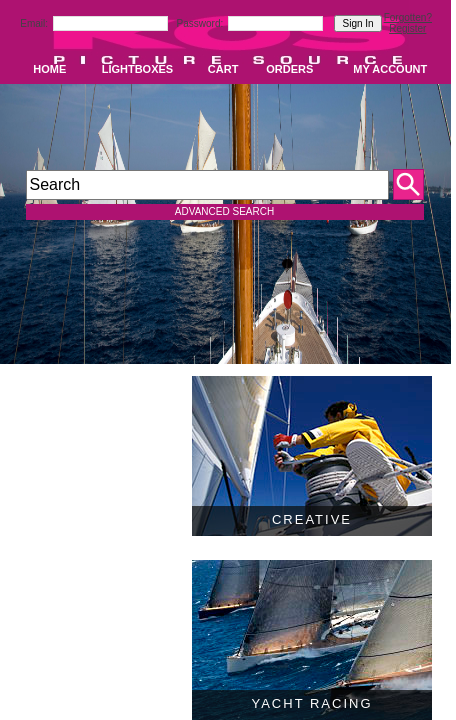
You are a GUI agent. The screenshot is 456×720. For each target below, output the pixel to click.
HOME (49, 69)
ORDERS (289, 69)
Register (407, 28)
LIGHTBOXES (138, 69)
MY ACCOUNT (390, 69)
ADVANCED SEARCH (224, 211)
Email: (35, 23)
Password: (201, 23)
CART (223, 69)
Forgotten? (408, 17)
